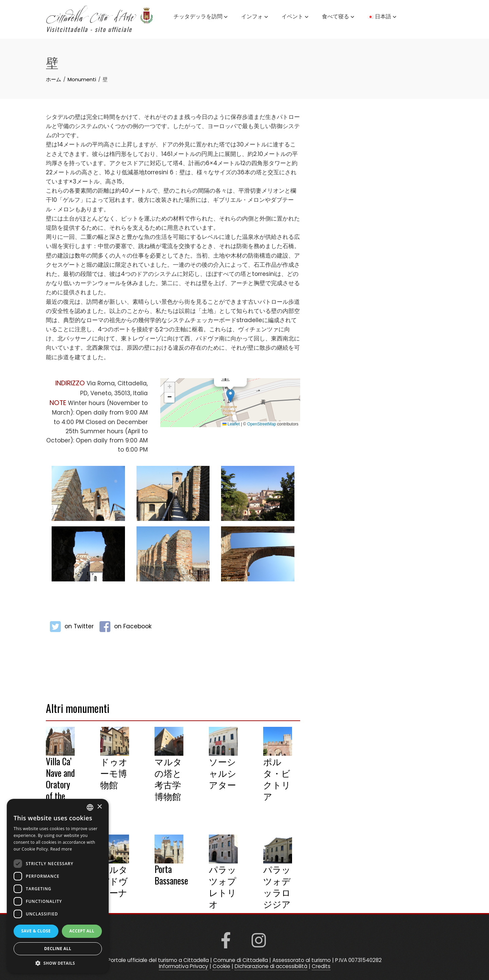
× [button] (99, 807)
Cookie (221, 966)
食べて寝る (338, 17)
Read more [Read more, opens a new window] (61, 849)
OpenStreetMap (262, 424)
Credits (321, 966)
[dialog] (58, 886)
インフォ (255, 17)
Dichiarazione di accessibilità (271, 966)
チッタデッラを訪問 (201, 17)
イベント (295, 17)
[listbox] (90, 807)
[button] (230, 396)
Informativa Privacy (184, 966)
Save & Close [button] (36, 931)
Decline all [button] (58, 949)
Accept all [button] (82, 931)
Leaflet (231, 424)
